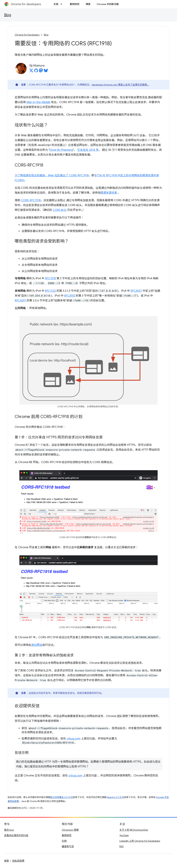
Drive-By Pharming (61, 150)
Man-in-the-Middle (38, 102)
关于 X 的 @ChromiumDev (134, 830)
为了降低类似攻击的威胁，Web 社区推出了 (42, 176)
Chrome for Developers (27, 35)
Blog (8, 15)
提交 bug (9, 830)
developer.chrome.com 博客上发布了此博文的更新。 (121, 85)
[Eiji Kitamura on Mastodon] (41, 72)
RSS (122, 846)
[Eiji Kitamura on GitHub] (36, 72)
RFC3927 (136, 291)
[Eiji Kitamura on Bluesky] (46, 72)
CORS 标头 (60, 210)
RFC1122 (50, 291)
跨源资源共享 (109, 193)
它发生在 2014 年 (88, 150)
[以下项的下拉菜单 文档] (62, 4)
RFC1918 (50, 278)
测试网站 (37, 645)
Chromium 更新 (70, 830)
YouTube (124, 835)
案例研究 (74, 4)
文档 (56, 4)
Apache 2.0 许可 (115, 797)
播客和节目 (68, 846)
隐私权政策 (18, 861)
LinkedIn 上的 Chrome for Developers (140, 841)
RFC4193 (70, 296)
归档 (64, 841)
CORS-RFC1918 (79, 176)
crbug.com (73, 739)
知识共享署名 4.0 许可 (62, 797)
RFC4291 (20, 301)
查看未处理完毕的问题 (16, 835)
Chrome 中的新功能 (108, 4)
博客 (88, 4)
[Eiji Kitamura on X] (31, 72)
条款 (7, 861)
